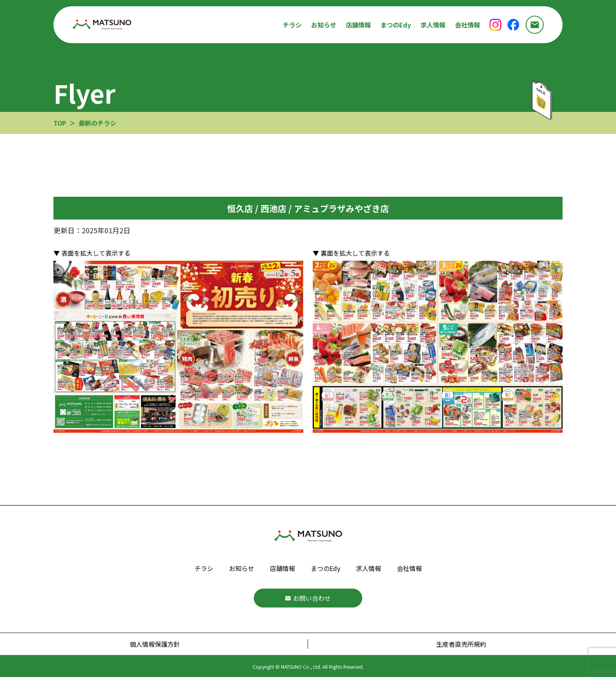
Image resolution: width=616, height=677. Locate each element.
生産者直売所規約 (461, 644)
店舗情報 (358, 25)
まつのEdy (396, 25)
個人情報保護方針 (155, 644)
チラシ (292, 25)
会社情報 (467, 25)
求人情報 (433, 25)
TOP (60, 123)
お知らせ (324, 25)
